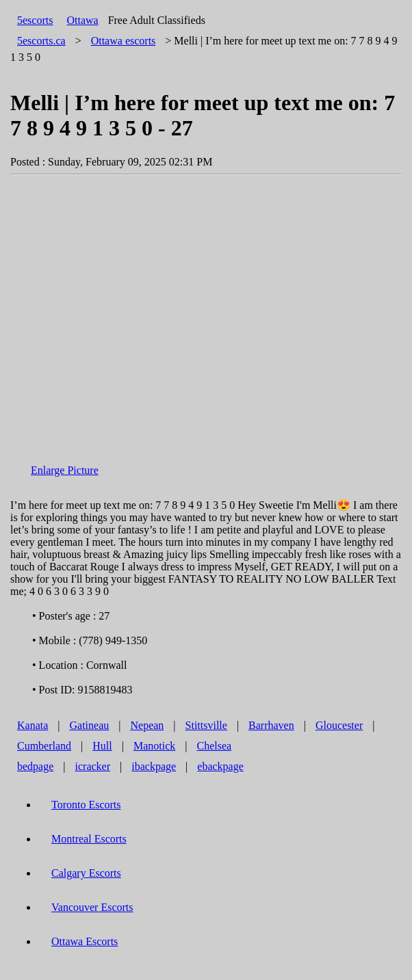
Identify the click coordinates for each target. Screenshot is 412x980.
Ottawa (82, 20)
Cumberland (44, 746)
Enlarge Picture (65, 470)
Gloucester (339, 725)
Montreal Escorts (89, 839)
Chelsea (214, 746)
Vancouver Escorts (92, 907)
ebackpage (220, 766)
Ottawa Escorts (85, 941)
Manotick (154, 746)
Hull (102, 746)
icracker (93, 766)
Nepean (147, 725)
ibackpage (154, 766)
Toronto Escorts (86, 805)
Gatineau (90, 725)
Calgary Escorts (86, 873)
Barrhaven (271, 725)
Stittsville (206, 725)
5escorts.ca (41, 41)
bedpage (35, 766)
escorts (124, 41)
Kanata (33, 725)
